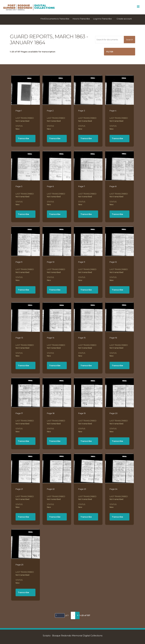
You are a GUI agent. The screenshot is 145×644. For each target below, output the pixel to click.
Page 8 (113, 186)
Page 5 (19, 186)
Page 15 (82, 338)
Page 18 (51, 413)
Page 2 (50, 111)
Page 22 (51, 489)
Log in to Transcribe (102, 19)
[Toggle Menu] (138, 7)
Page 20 (114, 413)
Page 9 (19, 262)
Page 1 (19, 111)
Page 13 (19, 338)
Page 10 (51, 262)
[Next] (77, 615)
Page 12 (113, 262)
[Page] (60, 615)
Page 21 (19, 489)
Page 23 (82, 489)
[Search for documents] (109, 40)
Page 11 (82, 262)
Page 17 (19, 413)
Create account (124, 19)
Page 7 (82, 186)
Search (129, 40)
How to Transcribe (81, 19)
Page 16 (113, 338)
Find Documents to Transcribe (55, 19)
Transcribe (23, 138)
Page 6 (50, 186)
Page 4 (113, 111)
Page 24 (113, 489)
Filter (110, 52)
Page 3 (82, 111)
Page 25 (19, 565)
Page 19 (82, 413)
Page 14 (51, 338)
